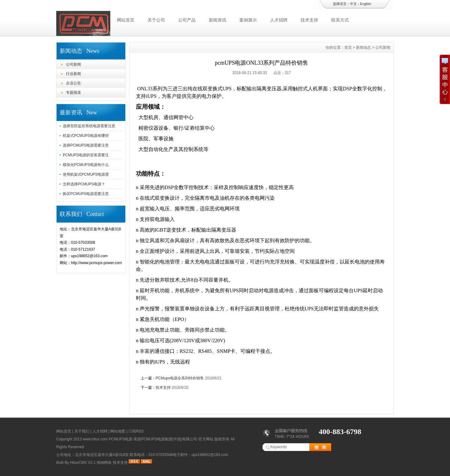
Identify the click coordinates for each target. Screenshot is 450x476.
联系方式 (340, 20)
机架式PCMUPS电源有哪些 (86, 136)
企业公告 (73, 83)
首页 (348, 48)
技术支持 (309, 20)
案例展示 (248, 20)
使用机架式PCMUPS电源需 (86, 174)
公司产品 (187, 20)
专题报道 (73, 93)
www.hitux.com (95, 439)
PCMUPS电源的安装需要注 (86, 155)
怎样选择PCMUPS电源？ (84, 184)
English (366, 4)
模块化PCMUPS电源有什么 (86, 165)
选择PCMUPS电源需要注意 (86, 145)
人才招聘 (279, 20)
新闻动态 (363, 48)
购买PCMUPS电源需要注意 (86, 194)
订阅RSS (136, 431)
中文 (353, 4)
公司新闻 (73, 64)
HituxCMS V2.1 (83, 463)
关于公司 (156, 20)
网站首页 (126, 20)
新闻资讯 (217, 20)
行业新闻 (73, 74)
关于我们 (82, 431)
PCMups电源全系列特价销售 (180, 378)
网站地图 (118, 431)
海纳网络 (104, 463)
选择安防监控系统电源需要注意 (89, 126)
